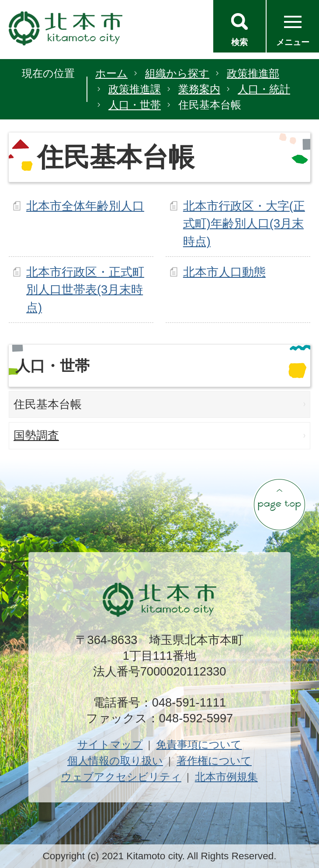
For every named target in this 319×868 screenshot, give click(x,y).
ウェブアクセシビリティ (121, 777)
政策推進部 (253, 73)
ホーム (111, 73)
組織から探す (177, 73)
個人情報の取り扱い (115, 761)
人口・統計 (264, 89)
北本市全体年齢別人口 (85, 206)
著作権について (214, 761)
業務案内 (199, 89)
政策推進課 (135, 89)
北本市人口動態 (224, 272)
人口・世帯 (135, 105)
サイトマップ (110, 744)
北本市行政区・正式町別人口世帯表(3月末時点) (85, 290)
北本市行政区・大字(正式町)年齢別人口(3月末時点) (244, 224)
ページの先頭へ (279, 504)
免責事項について (199, 744)
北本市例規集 (226, 777)
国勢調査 (36, 435)
